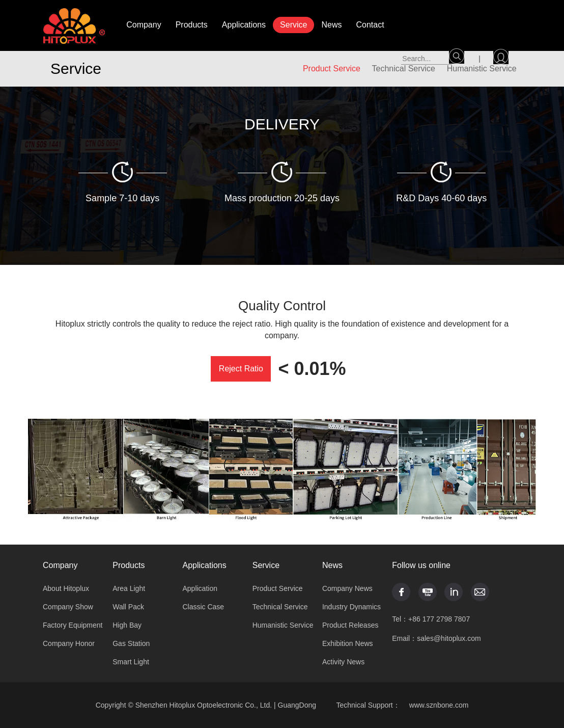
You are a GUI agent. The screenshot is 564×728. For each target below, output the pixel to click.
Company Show (68, 607)
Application (200, 588)
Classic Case (203, 607)
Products (192, 25)
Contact (370, 25)
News (331, 25)
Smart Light (131, 662)
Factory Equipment (73, 625)
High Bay (127, 625)
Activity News (343, 662)
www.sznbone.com (439, 705)
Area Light (129, 588)
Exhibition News (348, 643)
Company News (347, 588)
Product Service (278, 588)
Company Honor (69, 643)
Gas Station (131, 643)
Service (293, 25)
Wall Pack (128, 607)
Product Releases (350, 625)
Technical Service (280, 607)
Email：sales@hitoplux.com (436, 638)
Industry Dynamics (351, 607)
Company (144, 25)
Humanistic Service (283, 625)
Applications (244, 25)
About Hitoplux (66, 588)
